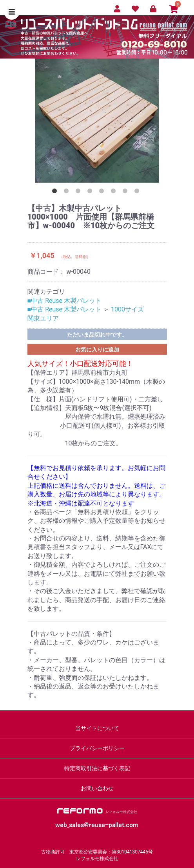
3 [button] (80, 192)
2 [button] (68, 192)
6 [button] (115, 192)
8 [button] (138, 192)
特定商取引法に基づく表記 (97, 768)
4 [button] (91, 192)
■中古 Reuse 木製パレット (65, 301)
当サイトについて (97, 728)
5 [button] (103, 192)
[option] (97, 121)
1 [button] (56, 192)
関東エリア (43, 318)
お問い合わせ (97, 788)
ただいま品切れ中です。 (97, 335)
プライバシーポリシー (97, 748)
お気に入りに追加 (97, 350)
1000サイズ (127, 309)
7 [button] (127, 192)
